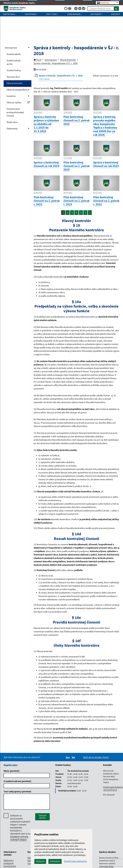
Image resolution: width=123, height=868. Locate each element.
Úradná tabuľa (14, 54)
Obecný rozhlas (18, 102)
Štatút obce (12, 122)
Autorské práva (10, 866)
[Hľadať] (116, 9)
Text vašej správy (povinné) (17, 791)
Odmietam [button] (55, 861)
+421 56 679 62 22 (110, 790)
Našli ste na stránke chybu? (96, 757)
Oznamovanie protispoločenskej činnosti (15, 112)
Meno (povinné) (12, 771)
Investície (11, 96)
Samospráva (11, 48)
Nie (74, 757)
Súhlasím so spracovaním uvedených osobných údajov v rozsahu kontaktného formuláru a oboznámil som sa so (20, 828)
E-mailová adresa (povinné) (17, 781)
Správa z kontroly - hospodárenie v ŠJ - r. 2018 (55, 63)
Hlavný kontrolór (15, 83)
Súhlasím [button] (40, 861)
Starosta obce (13, 77)
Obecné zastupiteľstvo (17, 90)
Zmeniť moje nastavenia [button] (75, 861)
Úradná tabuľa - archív (14, 62)
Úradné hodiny (14, 70)
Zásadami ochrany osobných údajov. (19, 838)
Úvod (37, 60)
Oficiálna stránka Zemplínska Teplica (20, 3)
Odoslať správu (42, 817)
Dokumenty (12, 128)
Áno (68, 757)
